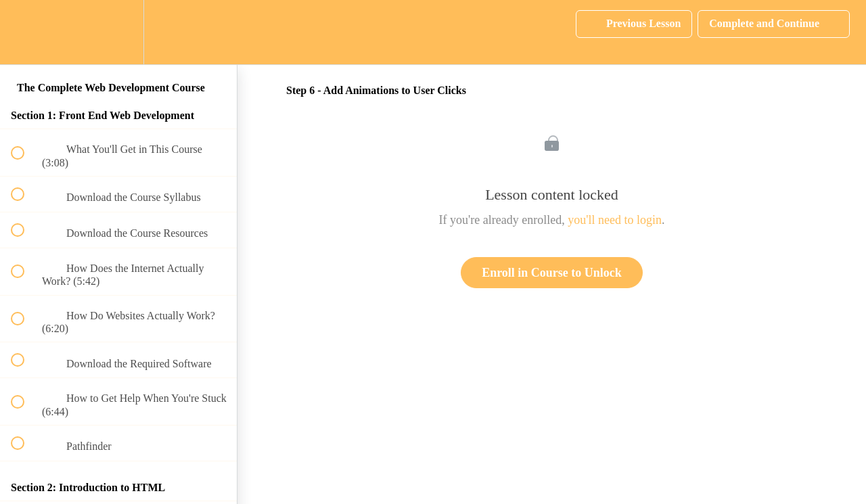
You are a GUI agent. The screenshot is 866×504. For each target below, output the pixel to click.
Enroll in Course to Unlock (552, 273)
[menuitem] (118, 32)
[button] (25, 32)
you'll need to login (615, 220)
